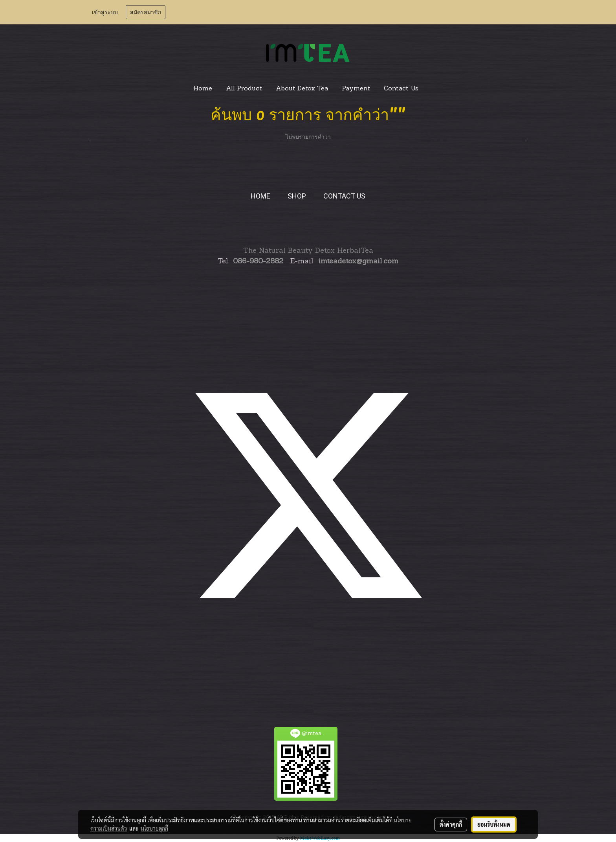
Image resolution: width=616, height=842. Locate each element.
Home (203, 89)
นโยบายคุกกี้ (154, 828)
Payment (356, 89)
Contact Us (401, 89)
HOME (260, 196)
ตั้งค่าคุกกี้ (451, 824)
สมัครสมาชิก (146, 12)
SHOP (297, 196)
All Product (244, 89)
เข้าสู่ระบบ (105, 12)
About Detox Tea (302, 89)
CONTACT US (344, 196)
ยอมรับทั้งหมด (494, 824)
